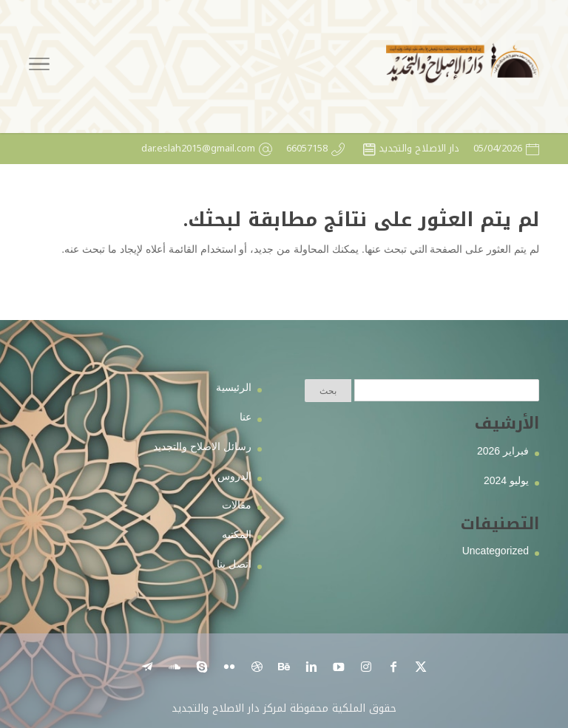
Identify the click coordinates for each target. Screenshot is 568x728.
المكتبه (237, 534)
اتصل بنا (234, 564)
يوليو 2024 (506, 480)
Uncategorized (496, 551)
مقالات (237, 505)
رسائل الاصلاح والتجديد (202, 446)
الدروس (234, 476)
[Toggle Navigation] (39, 67)
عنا (246, 417)
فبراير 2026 (503, 451)
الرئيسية (234, 387)
